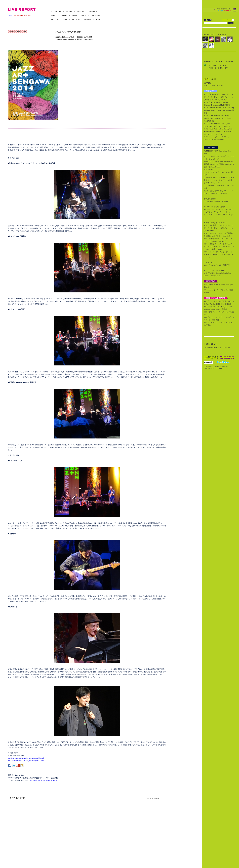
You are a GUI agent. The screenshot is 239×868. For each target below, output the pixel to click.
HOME (10, 15)
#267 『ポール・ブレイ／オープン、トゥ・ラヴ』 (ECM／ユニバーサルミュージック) (219, 255)
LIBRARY (64, 16)
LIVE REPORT (95, 16)
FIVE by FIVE (57, 11)
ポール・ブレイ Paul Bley (213, 86)
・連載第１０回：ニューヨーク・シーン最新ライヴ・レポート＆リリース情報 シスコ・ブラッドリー (219, 180)
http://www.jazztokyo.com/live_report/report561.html (26, 761)
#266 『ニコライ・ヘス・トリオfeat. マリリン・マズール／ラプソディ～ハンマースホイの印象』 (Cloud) (219, 247)
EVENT (74, 16)
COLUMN (69, 11)
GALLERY (80, 11)
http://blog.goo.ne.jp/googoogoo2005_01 (44, 780)
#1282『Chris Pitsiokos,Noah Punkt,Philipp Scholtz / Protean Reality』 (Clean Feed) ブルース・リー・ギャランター (219, 132)
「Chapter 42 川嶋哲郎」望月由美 (216, 201)
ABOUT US (76, 20)
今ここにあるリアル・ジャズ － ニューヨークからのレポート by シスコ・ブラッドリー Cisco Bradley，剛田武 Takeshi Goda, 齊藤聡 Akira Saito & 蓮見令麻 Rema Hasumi (219, 162)
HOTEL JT (56, 20)
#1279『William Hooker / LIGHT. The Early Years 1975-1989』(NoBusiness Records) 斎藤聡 (219, 110)
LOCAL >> (226, 347)
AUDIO (55, 16)
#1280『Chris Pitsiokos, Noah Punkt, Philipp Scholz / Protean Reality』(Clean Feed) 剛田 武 (218, 118)
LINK (65, 20)
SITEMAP (88, 20)
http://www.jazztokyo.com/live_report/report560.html (26, 758)
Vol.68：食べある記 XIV (218, 68)
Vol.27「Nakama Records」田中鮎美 (217, 265)
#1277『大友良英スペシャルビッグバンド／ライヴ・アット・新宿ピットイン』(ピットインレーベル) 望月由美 (219, 97)
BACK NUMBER (153, 798)
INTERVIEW (92, 11)
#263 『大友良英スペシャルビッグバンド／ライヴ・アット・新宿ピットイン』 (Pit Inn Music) (219, 228)
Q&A (84, 16)
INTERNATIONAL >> (212, 347)
